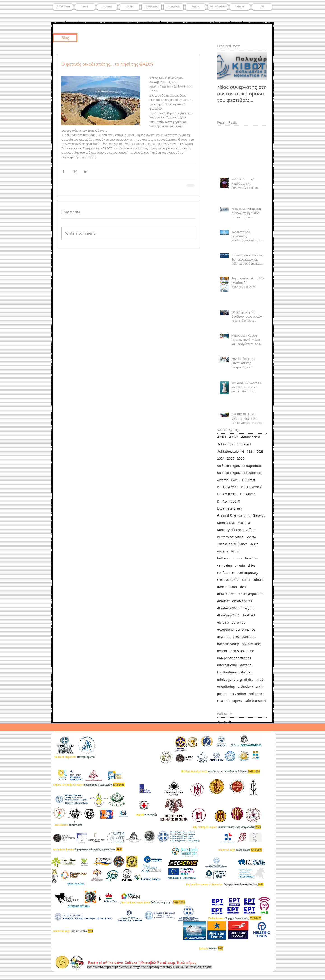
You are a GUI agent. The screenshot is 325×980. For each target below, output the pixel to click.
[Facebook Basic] (219, 722)
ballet (235, 551)
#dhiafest (244, 444)
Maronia (244, 523)
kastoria (245, 665)
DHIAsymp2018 (229, 501)
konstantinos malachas (234, 672)
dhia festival (226, 594)
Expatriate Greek (230, 508)
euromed (239, 622)
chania (240, 565)
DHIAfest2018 (227, 494)
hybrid (222, 651)
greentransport (244, 637)
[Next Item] (260, 66)
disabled (248, 615)
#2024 (234, 437)
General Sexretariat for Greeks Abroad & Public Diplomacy (242, 515)
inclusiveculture (242, 651)
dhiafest (223, 601)
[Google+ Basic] (229, 722)
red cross (256, 694)
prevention (238, 694)
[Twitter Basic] (224, 722)
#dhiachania (251, 437)
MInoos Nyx (226, 523)
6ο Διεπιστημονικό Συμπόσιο (239, 473)
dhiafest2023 (242, 601)
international (227, 665)
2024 (221, 458)
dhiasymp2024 (228, 615)
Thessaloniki (226, 544)
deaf (244, 587)
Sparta (251, 537)
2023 (260, 451)
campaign (225, 565)
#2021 (222, 437)
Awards (223, 480)
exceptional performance (236, 629)
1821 (250, 451)
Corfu (235, 480)
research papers (230, 701)
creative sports (228, 580)
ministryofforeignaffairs (235, 679)
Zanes (243, 544)
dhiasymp (247, 608)
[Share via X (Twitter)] (75, 171)
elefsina (223, 622)
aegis (254, 544)
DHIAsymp (248, 494)
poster (222, 694)
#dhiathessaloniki (231, 451)
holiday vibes (252, 644)
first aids (224, 637)
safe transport (255, 701)
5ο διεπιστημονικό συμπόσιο (239, 466)
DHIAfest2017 (251, 487)
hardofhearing (228, 644)
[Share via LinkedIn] (86, 171)
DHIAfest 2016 (228, 487)
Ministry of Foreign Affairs (237, 530)
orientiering (226, 686)
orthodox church (250, 686)
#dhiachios (225, 444)
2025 (231, 458)
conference (226, 573)
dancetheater (227, 587)
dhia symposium (251, 594)
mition (261, 679)
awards (223, 551)
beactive (251, 558)
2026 (241, 458)
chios (252, 565)
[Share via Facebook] (64, 171)
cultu (246, 580)
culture (258, 580)
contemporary (247, 573)
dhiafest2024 (227, 608)
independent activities (234, 658)
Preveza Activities (230, 537)
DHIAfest (249, 480)
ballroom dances (230, 558)
